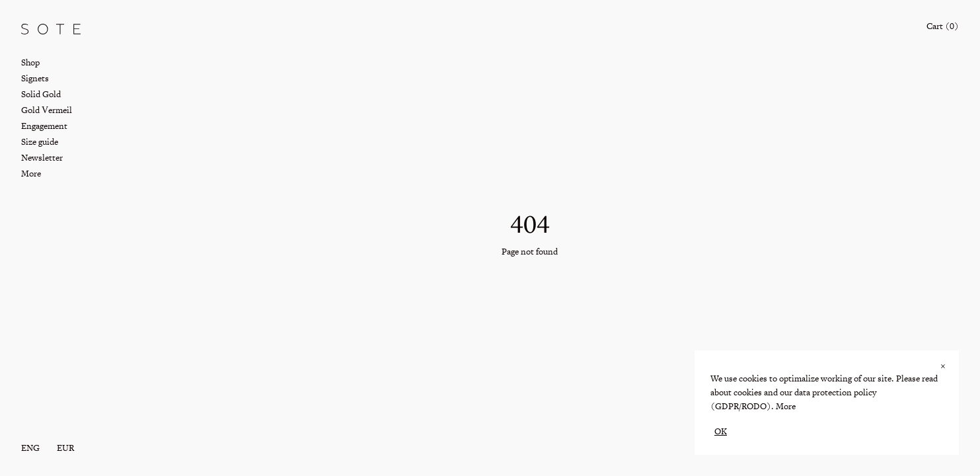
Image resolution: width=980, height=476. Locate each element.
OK (721, 431)
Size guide (40, 142)
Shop (30, 62)
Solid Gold (41, 94)
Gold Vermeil (47, 110)
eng (30, 448)
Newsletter (42, 158)
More (786, 406)
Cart (943, 26)
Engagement (44, 126)
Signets (35, 78)
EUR (65, 448)
